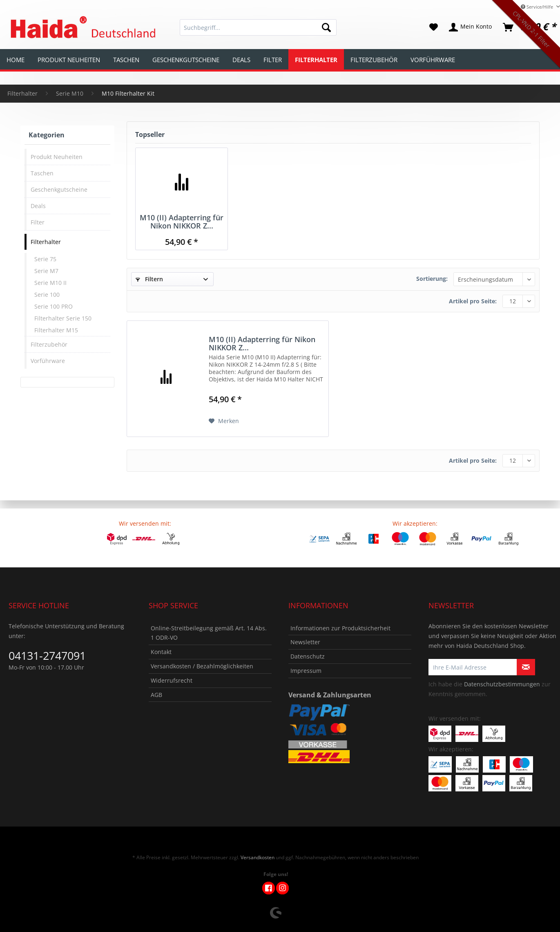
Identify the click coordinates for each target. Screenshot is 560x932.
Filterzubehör (49, 344)
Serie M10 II (50, 283)
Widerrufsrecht (172, 680)
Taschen (42, 173)
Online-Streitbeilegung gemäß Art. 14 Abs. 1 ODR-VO (209, 633)
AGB (156, 695)
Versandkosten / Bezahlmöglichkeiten (202, 666)
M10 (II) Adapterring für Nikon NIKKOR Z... (182, 222)
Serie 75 (45, 259)
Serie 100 (47, 295)
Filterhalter (46, 242)
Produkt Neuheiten (57, 157)
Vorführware (48, 361)
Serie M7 (46, 271)
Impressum (306, 671)
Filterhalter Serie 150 (63, 318)
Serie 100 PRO (54, 306)
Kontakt (161, 652)
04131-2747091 (47, 655)
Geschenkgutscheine (59, 189)
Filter (38, 222)
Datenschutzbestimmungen (502, 684)
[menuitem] (258, 31)
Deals (38, 206)
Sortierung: (432, 279)
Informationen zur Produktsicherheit (340, 628)
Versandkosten (258, 857)
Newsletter (305, 642)
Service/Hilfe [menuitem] (538, 7)
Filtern (149, 279)
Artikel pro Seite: (473, 301)
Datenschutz (308, 656)
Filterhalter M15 (56, 330)
